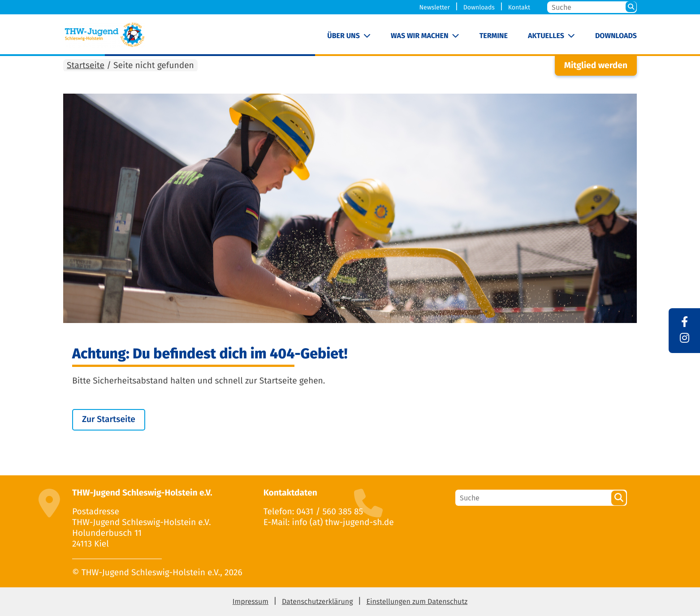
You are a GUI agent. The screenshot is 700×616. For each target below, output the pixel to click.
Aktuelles (546, 36)
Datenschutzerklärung (318, 602)
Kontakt (519, 7)
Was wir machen (420, 36)
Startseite (86, 66)
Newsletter (435, 7)
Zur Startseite (109, 420)
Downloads (479, 7)
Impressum (251, 602)
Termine (494, 36)
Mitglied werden (596, 66)
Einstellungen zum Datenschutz (417, 602)
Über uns (344, 36)
